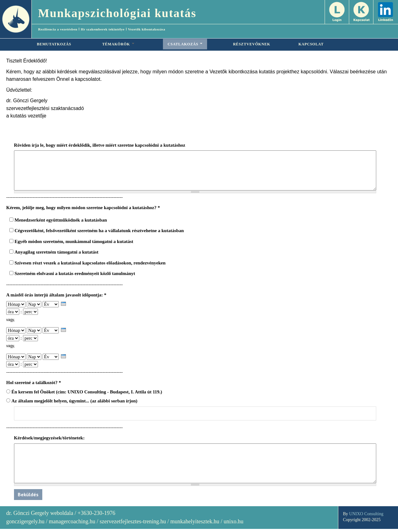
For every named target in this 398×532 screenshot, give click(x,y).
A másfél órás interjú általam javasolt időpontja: (56, 295)
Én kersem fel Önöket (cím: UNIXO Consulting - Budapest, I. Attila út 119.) (87, 392)
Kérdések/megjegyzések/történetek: (49, 438)
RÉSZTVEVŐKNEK (252, 44)
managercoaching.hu (72, 521)
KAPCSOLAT (311, 44)
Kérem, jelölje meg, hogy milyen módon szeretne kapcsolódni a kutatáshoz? (83, 208)
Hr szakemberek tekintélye (103, 29)
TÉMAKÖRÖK (118, 44)
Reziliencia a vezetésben (58, 29)
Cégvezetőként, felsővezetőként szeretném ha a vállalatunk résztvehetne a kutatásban (99, 231)
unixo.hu (234, 521)
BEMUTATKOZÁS (54, 44)
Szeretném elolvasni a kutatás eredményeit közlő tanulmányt (75, 273)
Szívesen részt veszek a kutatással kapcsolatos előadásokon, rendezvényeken (90, 263)
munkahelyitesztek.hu (195, 521)
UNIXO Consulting (366, 514)
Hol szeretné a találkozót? (34, 383)
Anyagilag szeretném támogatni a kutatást (57, 252)
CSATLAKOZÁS (185, 44)
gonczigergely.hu (25, 521)
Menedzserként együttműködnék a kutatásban (61, 220)
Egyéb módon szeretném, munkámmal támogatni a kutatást (74, 241)
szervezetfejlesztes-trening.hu (133, 521)
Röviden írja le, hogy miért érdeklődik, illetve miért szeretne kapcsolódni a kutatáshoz (100, 145)
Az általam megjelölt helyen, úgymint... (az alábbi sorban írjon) (74, 401)
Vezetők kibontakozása (146, 29)
